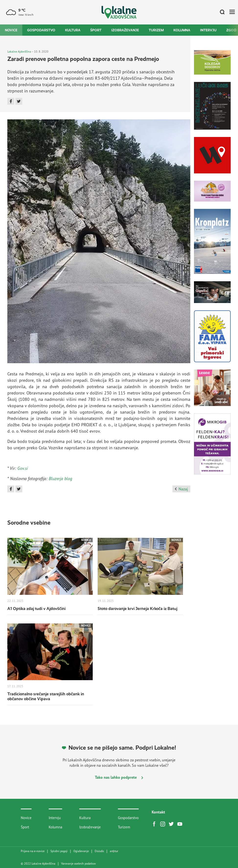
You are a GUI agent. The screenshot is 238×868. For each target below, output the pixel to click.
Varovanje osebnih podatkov (79, 864)
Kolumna (182, 30)
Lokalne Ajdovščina (19, 51)
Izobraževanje (125, 30)
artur (114, 851)
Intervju (208, 30)
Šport (96, 30)
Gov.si (23, 468)
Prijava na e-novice (33, 851)
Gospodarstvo (41, 30)
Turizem (156, 30)
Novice (11, 30)
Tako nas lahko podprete (119, 777)
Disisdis (99, 851)
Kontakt (158, 812)
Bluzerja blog (60, 478)
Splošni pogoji (59, 851)
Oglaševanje (81, 851)
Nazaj (181, 489)
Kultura (73, 30)
